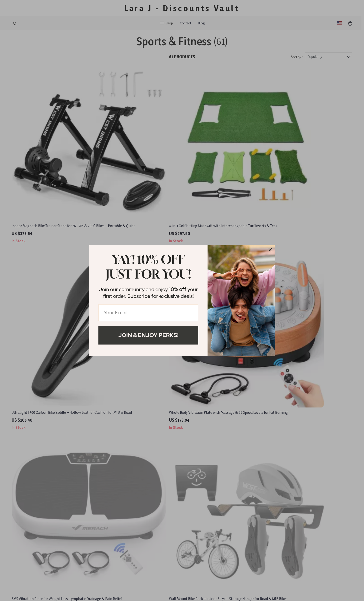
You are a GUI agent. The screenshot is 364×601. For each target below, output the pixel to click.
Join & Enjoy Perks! (148, 335)
